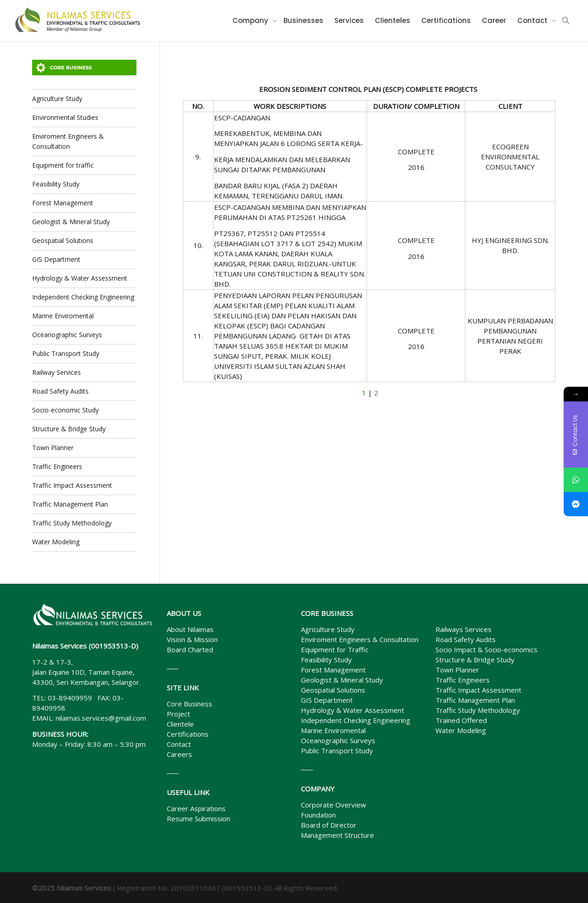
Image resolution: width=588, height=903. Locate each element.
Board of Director (329, 825)
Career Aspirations (196, 808)
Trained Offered (461, 720)
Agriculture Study (57, 99)
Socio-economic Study (65, 410)
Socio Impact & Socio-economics (486, 649)
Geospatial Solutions (63, 240)
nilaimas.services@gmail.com (101, 718)
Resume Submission (198, 818)
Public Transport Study (66, 353)
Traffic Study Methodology (72, 523)
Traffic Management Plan (70, 504)
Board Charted (190, 649)
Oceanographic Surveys (67, 335)
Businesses (303, 20)
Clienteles (393, 20)
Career (494, 20)
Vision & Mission (192, 639)
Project (178, 714)
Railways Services (464, 629)
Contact (533, 20)
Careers (179, 754)
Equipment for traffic (63, 165)
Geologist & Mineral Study (71, 222)
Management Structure (337, 835)
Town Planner (53, 448)
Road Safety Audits (60, 391)
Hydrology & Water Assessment (80, 278)
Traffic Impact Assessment (72, 485)
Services (349, 20)
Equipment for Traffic (335, 649)
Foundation (318, 815)
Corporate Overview (334, 805)
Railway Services (57, 372)
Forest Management (63, 203)
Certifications (446, 20)
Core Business (189, 704)
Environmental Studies (65, 117)
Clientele (180, 724)
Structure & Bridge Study (69, 429)
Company (251, 20)
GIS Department (56, 259)
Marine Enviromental (63, 316)
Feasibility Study (56, 184)
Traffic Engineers (57, 466)
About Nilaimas (190, 629)
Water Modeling (56, 542)
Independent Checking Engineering (83, 297)
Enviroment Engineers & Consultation (68, 141)
